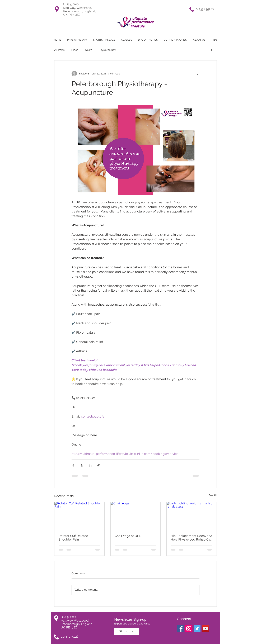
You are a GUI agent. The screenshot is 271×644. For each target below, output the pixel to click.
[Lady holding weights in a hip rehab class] (192, 516)
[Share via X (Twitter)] (82, 465)
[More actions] (197, 74)
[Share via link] (99, 465)
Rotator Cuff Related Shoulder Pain (73, 538)
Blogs (75, 50)
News (88, 50)
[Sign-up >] (127, 631)
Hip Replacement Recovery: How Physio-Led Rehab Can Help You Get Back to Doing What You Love (191, 538)
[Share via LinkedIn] (90, 465)
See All (213, 495)
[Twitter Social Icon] (197, 629)
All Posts (59, 50)
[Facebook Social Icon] (180, 629)
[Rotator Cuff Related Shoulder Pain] (79, 516)
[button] (127, 40)
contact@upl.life (93, 416)
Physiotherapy (107, 50)
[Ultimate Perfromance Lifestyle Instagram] (189, 629)
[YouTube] (206, 629)
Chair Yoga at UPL (128, 536)
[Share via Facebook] (73, 465)
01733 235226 (205, 9)
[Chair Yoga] (136, 516)
